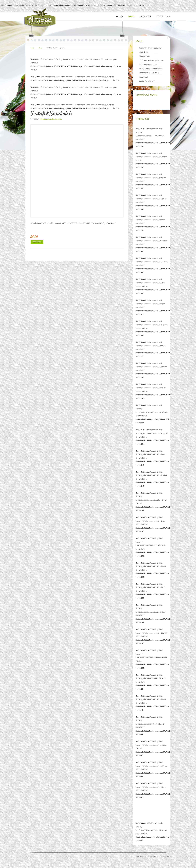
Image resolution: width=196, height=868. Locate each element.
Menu (131, 17)
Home (120, 17)
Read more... (37, 242)
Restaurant (40, 17)
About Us (145, 17)
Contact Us (163, 17)
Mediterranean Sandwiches (51, 119)
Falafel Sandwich (51, 113)
